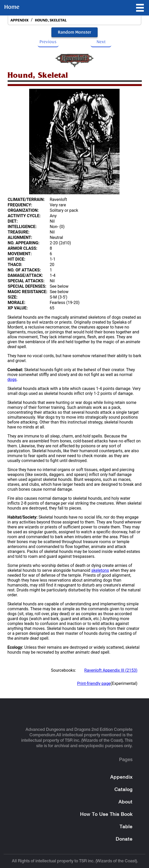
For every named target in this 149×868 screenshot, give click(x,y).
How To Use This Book (106, 815)
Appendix (121, 777)
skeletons (100, 570)
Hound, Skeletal (51, 20)
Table (126, 827)
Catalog (123, 790)
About (126, 802)
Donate (124, 839)
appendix (19, 20)
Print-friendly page (94, 683)
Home (12, 7)
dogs (12, 380)
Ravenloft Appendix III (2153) (111, 670)
